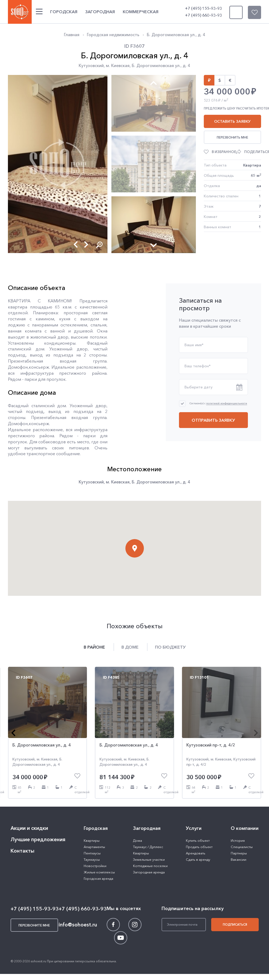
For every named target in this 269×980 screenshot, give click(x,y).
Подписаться (235, 924)
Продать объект (199, 847)
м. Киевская (118, 65)
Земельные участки (149, 859)
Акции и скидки (29, 828)
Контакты (22, 851)
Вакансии (239, 859)
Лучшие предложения (38, 839)
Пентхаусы (92, 853)
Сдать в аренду (198, 859)
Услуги (194, 828)
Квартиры (92, 840)
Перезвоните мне (235, 12)
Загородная (100, 12)
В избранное (224, 152)
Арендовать (196, 853)
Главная (72, 35)
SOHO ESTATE (20, 12)
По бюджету (170, 647)
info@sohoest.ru (78, 925)
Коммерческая (141, 12)
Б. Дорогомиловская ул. (156, 65)
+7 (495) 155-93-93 (204, 8)
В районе (94, 647)
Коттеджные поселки (150, 866)
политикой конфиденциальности (227, 404)
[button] (76, 244)
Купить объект (198, 840)
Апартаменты (94, 847)
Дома (138, 840)
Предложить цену (220, 108)
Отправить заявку (213, 420)
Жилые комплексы (99, 872)
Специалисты (242, 847)
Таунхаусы (92, 859)
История (238, 840)
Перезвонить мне (232, 137)
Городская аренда (98, 878)
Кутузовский (91, 65)
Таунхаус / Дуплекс (148, 847)
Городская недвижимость (113, 35)
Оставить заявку (232, 121)
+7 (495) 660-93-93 (204, 15)
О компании (245, 828)
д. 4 (187, 65)
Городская (64, 12)
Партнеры (239, 853)
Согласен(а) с (218, 403)
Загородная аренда (149, 872)
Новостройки (95, 866)
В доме (130, 647)
